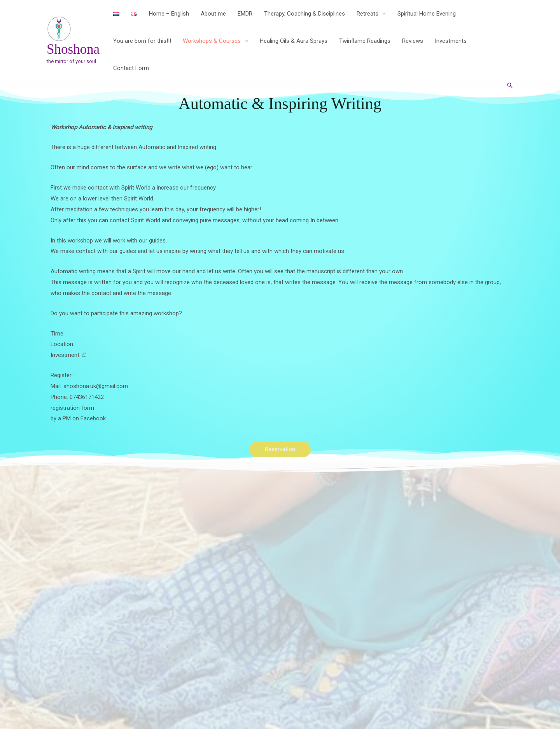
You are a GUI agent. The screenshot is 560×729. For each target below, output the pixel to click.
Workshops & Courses (212, 41)
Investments (451, 41)
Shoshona (73, 49)
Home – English (169, 14)
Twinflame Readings (365, 41)
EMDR (245, 14)
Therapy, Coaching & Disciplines (304, 14)
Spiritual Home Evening (427, 14)
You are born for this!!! (142, 41)
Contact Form (131, 68)
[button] (510, 85)
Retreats (367, 14)
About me (213, 14)
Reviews (413, 41)
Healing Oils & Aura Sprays (294, 41)
